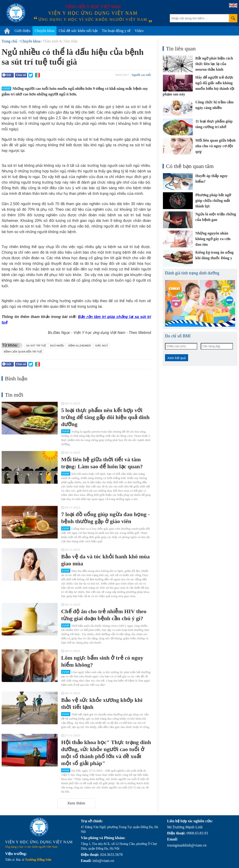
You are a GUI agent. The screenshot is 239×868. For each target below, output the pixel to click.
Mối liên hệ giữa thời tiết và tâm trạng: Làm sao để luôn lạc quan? (102, 463)
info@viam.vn (103, 861)
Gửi (7, 75)
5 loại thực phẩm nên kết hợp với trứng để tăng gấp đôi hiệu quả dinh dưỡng (105, 417)
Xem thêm (76, 803)
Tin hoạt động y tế (116, 31)
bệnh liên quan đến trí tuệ (23, 352)
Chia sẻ (21, 75)
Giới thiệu (22, 31)
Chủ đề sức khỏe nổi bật (78, 31)
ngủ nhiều (57, 346)
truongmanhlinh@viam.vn (187, 845)
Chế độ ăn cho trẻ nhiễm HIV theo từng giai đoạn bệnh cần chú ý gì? (104, 615)
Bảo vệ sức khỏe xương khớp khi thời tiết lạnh (102, 703)
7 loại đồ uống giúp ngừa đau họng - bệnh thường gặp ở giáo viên (105, 518)
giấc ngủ (101, 346)
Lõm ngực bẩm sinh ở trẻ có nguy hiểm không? (102, 661)
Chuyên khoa (44, 31)
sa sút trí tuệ (36, 346)
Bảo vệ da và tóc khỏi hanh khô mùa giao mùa (105, 560)
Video (139, 31)
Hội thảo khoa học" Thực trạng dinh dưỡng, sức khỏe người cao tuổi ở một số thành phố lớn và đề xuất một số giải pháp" (106, 753)
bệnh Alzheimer (80, 346)
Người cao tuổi (141, 75)
